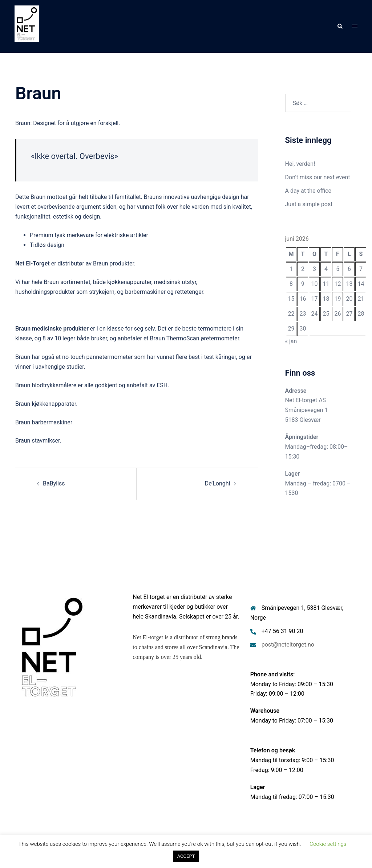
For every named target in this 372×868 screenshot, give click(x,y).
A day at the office (308, 191)
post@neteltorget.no (288, 645)
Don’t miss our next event (318, 177)
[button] (340, 26)
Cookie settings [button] (328, 844)
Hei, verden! (300, 164)
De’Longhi (218, 483)
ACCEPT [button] (186, 856)
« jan (291, 341)
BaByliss (54, 483)
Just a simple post (309, 204)
